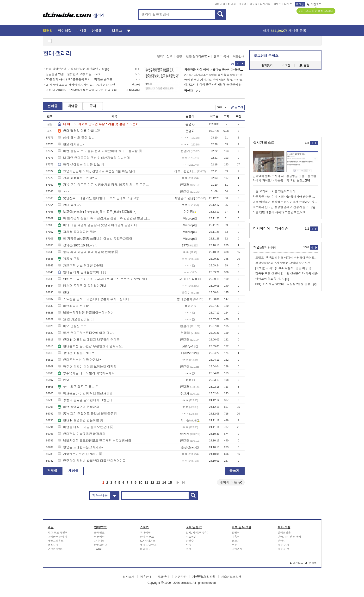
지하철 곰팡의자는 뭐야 (77, 232)
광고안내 (163, 577)
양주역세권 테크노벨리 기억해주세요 (86, 373)
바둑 (189, 545)
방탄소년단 (101, 545)
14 (164, 483)
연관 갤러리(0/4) (198, 57)
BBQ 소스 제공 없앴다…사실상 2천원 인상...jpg (286, 284)
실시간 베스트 (264, 143)
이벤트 (277, 4)
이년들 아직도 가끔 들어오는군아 (83, 427)
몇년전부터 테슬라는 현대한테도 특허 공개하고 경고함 (98, 198)
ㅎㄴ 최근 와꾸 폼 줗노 (76, 387)
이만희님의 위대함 (73, 306)
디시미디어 (262, 229)
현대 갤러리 (57, 54)
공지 (93, 106)
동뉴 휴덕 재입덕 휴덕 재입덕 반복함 (86, 252)
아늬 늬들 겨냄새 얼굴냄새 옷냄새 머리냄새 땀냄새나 (97, 225)
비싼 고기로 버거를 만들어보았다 (274, 191)
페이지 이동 (231, 482)
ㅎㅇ (63, 192)
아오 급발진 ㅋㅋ (72, 326)
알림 (304, 65)
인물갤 (243, 4)
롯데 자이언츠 (148, 545)
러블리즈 (99, 537)
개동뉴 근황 (69, 259)
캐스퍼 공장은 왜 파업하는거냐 (82, 286)
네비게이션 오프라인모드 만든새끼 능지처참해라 (94, 441)
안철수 (190, 541)
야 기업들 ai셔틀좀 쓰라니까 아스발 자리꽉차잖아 (95, 239)
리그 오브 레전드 (58, 533)
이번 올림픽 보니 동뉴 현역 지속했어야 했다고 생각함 (98, 151)
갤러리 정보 (165, 57)
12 (152, 483)
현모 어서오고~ (71, 144)
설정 (179, 57)
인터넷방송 (284, 533)
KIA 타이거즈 (148, 541)
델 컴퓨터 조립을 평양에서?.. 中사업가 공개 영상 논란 (81, 85)
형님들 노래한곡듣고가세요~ (80, 447)
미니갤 (232, 4)
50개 (222, 107)
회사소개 (129, 577)
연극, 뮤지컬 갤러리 (289, 537)
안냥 (63, 380)
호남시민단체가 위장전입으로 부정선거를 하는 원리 (96, 171)
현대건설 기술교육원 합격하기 (81, 434)
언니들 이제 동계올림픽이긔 (80, 272)
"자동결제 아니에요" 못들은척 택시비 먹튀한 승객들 (79, 80)
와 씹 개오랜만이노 (74, 319)
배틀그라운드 (56, 541)
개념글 (73, 106)
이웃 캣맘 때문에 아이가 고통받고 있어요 (279, 213)
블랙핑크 (99, 533)
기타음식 (237, 549)
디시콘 (288, 4)
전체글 (53, 106)
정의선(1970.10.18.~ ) (76, 245)
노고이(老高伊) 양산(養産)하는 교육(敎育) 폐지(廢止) (97, 212)
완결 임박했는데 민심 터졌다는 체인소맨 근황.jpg (78, 69)
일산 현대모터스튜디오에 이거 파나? (86, 333)
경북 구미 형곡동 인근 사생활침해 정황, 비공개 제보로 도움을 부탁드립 (104, 185)
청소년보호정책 (231, 577)
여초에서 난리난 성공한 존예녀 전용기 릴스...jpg (284, 207)
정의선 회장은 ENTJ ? (76, 353)
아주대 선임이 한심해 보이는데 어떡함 (87, 367)
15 (170, 483)
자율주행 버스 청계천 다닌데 (80, 266)
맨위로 (311, 563)
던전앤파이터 (56, 549)
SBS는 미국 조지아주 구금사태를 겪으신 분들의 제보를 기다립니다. (104, 279)
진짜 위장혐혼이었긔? (76, 178)
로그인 (300, 4)
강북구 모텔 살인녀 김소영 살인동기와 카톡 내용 (287, 274)
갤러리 (48, 31)
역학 (189, 549)
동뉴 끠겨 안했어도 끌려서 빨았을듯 (85, 414)
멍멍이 (236, 533)
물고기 (236, 541)
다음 (178, 483)
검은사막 (53, 545)
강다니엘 (99, 541)
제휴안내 (146, 577)
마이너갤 (220, 4)
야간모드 (314, 4)
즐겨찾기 (267, 65)
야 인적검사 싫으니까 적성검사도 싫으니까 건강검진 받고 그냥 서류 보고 (104, 218)
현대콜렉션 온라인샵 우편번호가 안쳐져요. (90, 346)
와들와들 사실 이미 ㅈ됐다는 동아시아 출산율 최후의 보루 (222, 70)
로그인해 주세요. (267, 56)
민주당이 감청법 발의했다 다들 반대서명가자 (92, 461)
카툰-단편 (284, 549)
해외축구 (145, 549)
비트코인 (191, 537)
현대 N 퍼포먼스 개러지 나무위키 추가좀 (89, 340)
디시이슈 (281, 229)
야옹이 (236, 537)
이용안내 (239, 57)
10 (141, 483)
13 (158, 483)
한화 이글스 (147, 537)
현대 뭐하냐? (69, 205)
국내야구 (145, 533)
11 (146, 483)
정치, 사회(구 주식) (197, 533)
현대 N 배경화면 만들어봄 (78, 420)
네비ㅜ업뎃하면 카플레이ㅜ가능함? (85, 313)
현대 (63, 292)
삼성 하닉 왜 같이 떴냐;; (77, 138)
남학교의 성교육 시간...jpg (272, 279)
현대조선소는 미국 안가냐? (79, 360)
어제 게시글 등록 (285, 31)
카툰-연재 (284, 545)
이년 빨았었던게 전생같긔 (78, 407)
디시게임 (265, 4)
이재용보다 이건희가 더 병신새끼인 (85, 393)
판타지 (282, 541)
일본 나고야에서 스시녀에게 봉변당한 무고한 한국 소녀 (81, 90)
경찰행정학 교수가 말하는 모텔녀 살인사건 (283, 263)
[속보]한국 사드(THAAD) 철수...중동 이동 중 (284, 268)
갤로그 (253, 4)
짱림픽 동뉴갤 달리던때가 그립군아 (85, 400)
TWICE (98, 549)
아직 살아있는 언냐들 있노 (79, 165)
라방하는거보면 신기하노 (78, 454)
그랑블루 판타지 (57, 537)
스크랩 (286, 65)
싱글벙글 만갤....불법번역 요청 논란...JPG (73, 74)
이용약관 (181, 577)
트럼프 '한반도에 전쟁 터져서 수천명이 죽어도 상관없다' (287, 258)
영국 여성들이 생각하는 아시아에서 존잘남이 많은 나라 (285, 202)
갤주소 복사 (221, 57)
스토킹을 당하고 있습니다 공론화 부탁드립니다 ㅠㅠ (97, 299)
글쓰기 (239, 107)
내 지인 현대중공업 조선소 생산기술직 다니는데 (94, 158)
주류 (234, 545)
